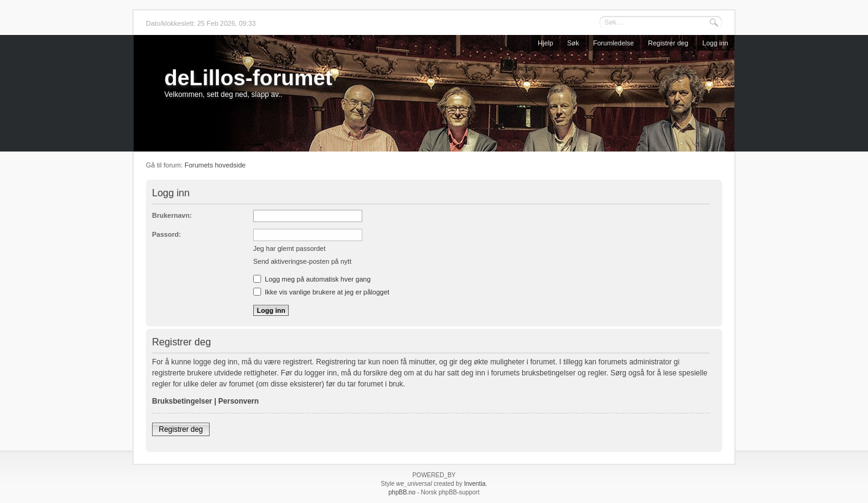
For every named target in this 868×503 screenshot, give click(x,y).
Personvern (238, 401)
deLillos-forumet (248, 78)
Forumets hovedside (215, 165)
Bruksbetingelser (182, 401)
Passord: (166, 234)
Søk (573, 43)
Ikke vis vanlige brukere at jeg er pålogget (321, 292)
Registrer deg (668, 43)
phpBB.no (402, 492)
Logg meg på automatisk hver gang (312, 279)
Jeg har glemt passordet (289, 248)
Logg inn (715, 43)
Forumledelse (614, 43)
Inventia (475, 484)
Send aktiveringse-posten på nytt (302, 261)
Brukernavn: (172, 215)
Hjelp (545, 43)
